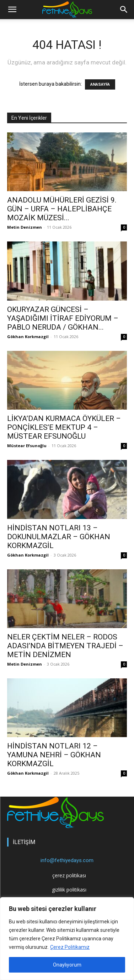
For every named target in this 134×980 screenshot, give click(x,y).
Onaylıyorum (67, 965)
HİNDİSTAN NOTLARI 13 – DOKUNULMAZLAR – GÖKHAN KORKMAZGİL (59, 537)
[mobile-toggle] (12, 10)
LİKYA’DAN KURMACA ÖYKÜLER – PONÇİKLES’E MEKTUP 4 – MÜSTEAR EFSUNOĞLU (64, 427)
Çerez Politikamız (70, 947)
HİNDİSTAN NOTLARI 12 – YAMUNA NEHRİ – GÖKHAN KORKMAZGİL (54, 755)
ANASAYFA (100, 84)
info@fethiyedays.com (67, 860)
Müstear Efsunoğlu (27, 446)
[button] (124, 10)
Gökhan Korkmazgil (28, 337)
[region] (67, 939)
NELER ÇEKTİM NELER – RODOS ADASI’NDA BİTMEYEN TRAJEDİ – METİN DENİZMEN (65, 646)
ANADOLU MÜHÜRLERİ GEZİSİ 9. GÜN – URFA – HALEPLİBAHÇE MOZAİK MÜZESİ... (62, 209)
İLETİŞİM (24, 842)
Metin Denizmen (25, 227)
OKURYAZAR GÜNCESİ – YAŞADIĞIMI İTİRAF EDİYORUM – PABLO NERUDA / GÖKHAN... (63, 318)
